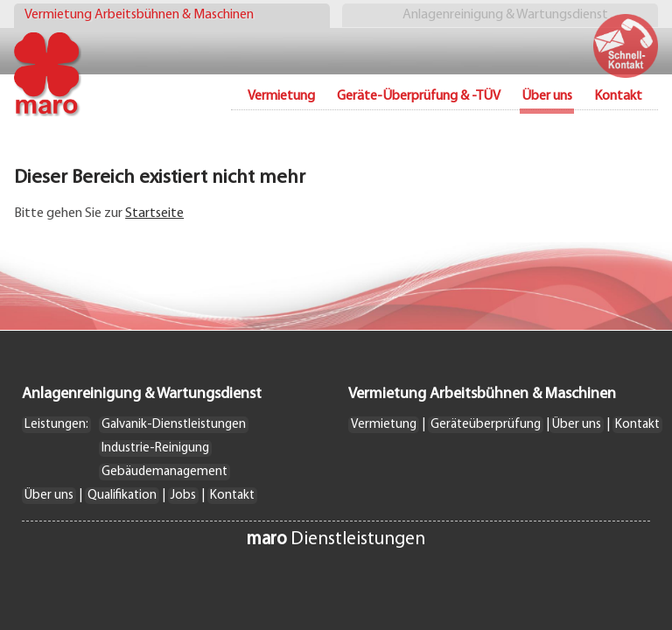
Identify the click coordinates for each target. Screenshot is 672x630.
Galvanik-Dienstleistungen (174, 425)
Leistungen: (56, 425)
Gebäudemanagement (164, 472)
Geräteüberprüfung (486, 425)
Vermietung (281, 96)
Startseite (154, 213)
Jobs (183, 496)
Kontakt (618, 96)
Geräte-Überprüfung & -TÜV (419, 96)
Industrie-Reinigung (155, 448)
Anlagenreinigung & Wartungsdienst (505, 15)
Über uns (49, 496)
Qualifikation (122, 496)
